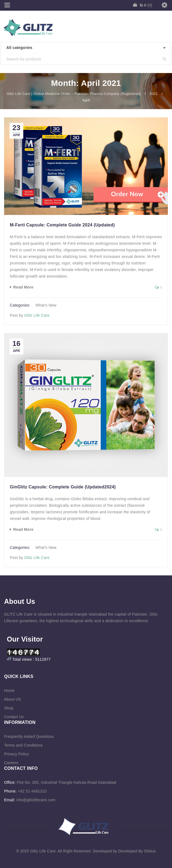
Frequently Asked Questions (29, 736)
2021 (154, 94)
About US (13, 699)
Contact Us (14, 717)
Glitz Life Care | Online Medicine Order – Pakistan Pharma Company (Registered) (74, 94)
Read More (23, 287)
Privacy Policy (17, 754)
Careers (11, 763)
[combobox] (86, 48)
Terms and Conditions (23, 745)
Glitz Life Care (37, 315)
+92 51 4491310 (32, 791)
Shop (9, 708)
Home (9, 691)
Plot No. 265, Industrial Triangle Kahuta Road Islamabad (66, 782)
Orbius (150, 851)
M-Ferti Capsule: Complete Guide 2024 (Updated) (62, 225)
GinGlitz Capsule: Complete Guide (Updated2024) (63, 487)
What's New (46, 305)
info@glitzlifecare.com (36, 800)
